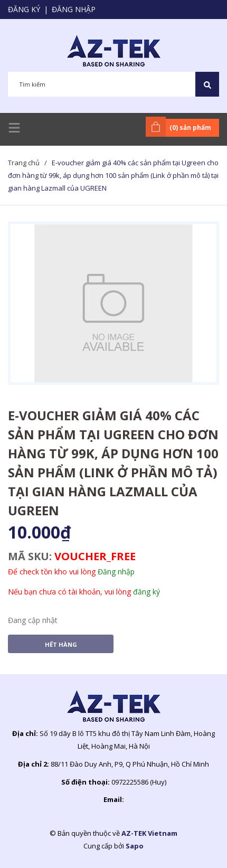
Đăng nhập (74, 9)
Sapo (135, 846)
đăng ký (146, 592)
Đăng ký (24, 9)
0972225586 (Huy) (139, 782)
